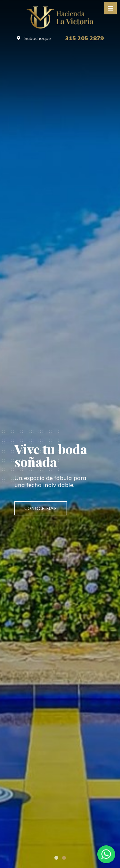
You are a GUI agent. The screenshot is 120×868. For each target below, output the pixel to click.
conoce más (41, 508)
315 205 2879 (84, 38)
